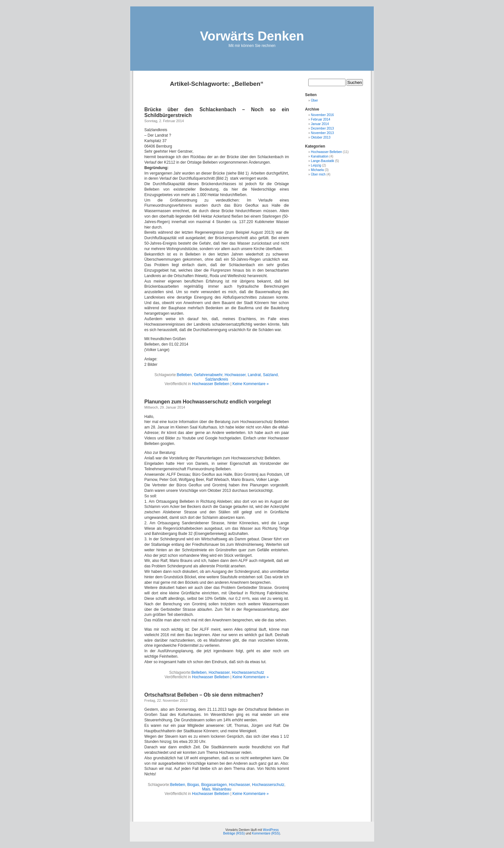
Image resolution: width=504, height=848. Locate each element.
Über (314, 100)
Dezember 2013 (322, 128)
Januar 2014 (320, 124)
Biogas (193, 785)
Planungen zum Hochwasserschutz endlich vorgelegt (208, 402)
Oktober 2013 (321, 137)
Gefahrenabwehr (208, 375)
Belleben (184, 375)
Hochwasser (235, 375)
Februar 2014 (320, 119)
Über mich (318, 174)
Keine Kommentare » (251, 384)
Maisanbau (222, 789)
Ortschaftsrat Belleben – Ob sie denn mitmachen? (204, 695)
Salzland (270, 375)
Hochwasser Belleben (211, 384)
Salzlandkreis (216, 379)
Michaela (317, 170)
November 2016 (322, 115)
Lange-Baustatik (322, 161)
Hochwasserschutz (248, 672)
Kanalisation (319, 156)
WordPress (271, 830)
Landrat (254, 375)
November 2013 (322, 133)
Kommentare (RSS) (266, 833)
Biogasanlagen (214, 785)
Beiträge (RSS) (234, 833)
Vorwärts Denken (252, 36)
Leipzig (316, 165)
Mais (206, 789)
